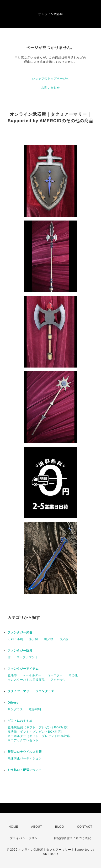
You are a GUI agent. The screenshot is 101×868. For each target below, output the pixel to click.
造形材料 (35, 709)
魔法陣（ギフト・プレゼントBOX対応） (36, 732)
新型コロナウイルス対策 (25, 752)
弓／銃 (64, 639)
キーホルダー (32, 675)
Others (13, 703)
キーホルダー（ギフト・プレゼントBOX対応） (40, 736)
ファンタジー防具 (20, 651)
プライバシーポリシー (25, 838)
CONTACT (85, 827)
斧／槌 (34, 639)
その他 (73, 675)
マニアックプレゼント (23, 740)
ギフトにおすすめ (20, 721)
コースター (55, 675)
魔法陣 (12, 675)
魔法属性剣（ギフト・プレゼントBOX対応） (39, 727)
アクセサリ (58, 680)
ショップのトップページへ (51, 79)
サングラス (15, 709)
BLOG (60, 827)
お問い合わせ (51, 88)
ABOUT (37, 827)
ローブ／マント (27, 657)
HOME (13, 827)
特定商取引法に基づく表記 (73, 838)
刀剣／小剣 (15, 639)
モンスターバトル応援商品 (26, 680)
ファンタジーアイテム (23, 669)
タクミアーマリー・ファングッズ (31, 691)
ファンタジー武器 (20, 632)
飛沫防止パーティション (25, 758)
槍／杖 (49, 639)
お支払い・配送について (25, 770)
